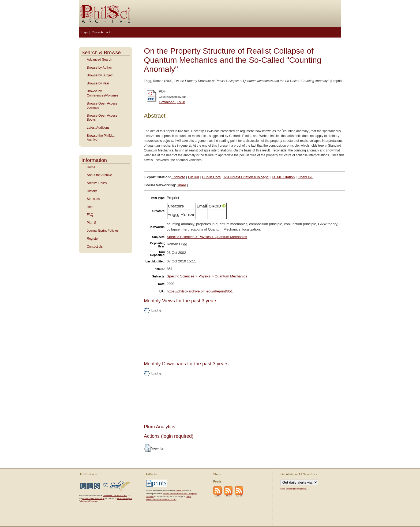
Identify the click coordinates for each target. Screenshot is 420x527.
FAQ (90, 215)
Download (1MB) (172, 102)
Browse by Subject (100, 75)
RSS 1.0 (228, 496)
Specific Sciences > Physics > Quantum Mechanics (207, 237)
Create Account (101, 32)
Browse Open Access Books (102, 118)
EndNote (178, 177)
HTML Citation (284, 177)
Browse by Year (98, 83)
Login (85, 32)
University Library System (115, 496)
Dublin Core (212, 177)
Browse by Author (99, 68)
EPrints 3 (178, 491)
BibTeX (194, 177)
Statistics (93, 199)
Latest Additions (98, 128)
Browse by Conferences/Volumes (102, 93)
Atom (217, 496)
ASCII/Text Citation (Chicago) (246, 177)
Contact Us (95, 247)
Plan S (91, 223)
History (92, 191)
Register (93, 239)
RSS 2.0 (239, 496)
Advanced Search (100, 60)
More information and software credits (169, 498)
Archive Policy (97, 183)
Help (90, 207)
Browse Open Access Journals (102, 106)
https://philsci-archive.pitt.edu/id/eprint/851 (200, 291)
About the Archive (99, 175)
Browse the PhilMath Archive (102, 138)
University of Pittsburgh (93, 498)
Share (181, 185)
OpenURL (305, 177)
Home (91, 167)
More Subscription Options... (294, 489)
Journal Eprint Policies (103, 231)
